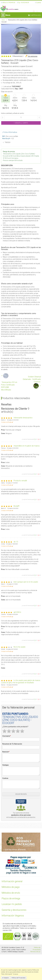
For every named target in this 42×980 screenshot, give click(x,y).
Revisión (6, 752)
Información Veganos (13, 916)
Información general (12, 881)
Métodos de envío (11, 893)
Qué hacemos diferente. (15, 850)
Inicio (3, 20)
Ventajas (6, 765)
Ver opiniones (33, 56)
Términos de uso (35, 952)
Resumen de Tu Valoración (12, 744)
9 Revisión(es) (17, 56)
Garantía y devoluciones (14, 910)
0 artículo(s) (35, 15)
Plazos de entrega (11, 898)
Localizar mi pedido (12, 904)
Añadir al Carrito (21, 123)
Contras (5, 778)
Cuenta (38, 3)
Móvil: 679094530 (9, 3)
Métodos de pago (11, 887)
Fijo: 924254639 (23, 3)
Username (6, 736)
